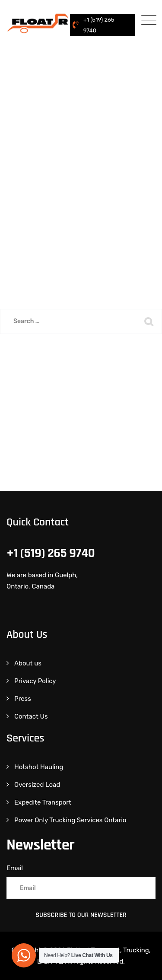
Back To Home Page (75, 366)
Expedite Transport (43, 802)
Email (15, 868)
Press (23, 699)
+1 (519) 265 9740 (99, 25)
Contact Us (31, 716)
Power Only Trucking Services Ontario (70, 820)
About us (28, 663)
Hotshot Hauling (39, 767)
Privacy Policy (35, 681)
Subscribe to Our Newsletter (81, 915)
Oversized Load (37, 785)
